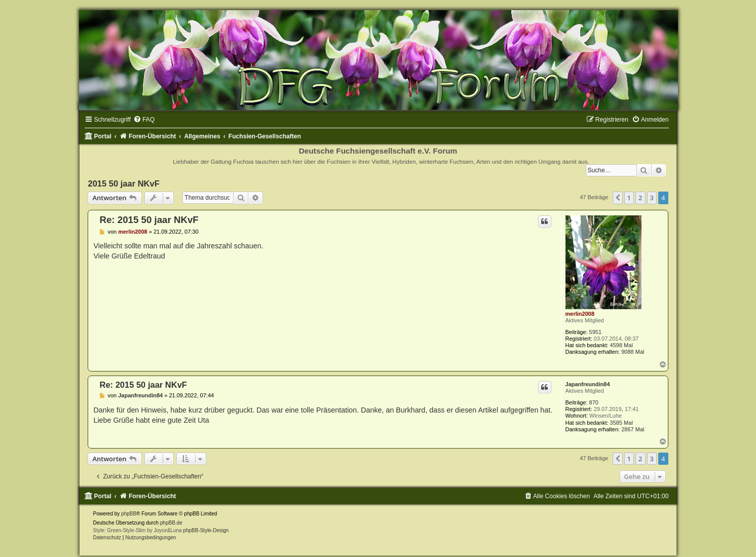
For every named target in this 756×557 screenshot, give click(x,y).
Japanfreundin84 (588, 384)
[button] (618, 198)
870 (594, 402)
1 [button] (629, 198)
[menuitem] (144, 120)
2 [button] (640, 198)
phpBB (129, 514)
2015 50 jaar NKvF (123, 183)
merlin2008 (580, 314)
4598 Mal (621, 345)
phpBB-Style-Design (206, 530)
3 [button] (652, 198)
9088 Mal (633, 352)
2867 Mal (633, 429)
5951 (595, 332)
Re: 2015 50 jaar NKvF (149, 220)
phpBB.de (171, 523)
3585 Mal (621, 423)
